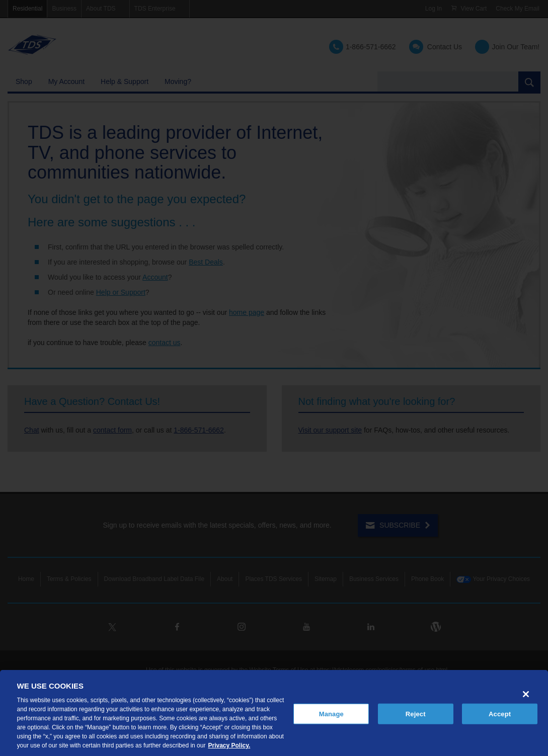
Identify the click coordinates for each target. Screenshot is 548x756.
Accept (500, 713)
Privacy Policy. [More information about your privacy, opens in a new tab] (229, 745)
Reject (416, 713)
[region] (274, 713)
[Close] (526, 694)
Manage (331, 713)
